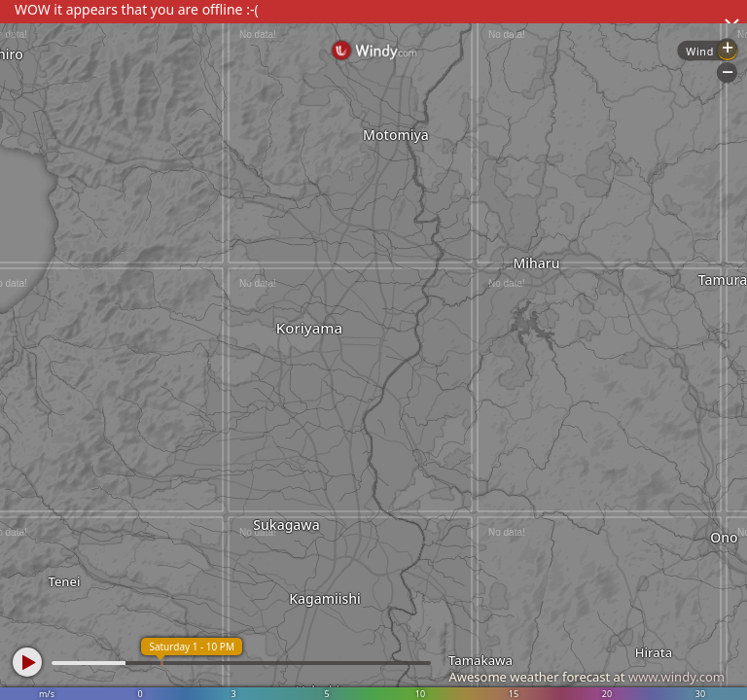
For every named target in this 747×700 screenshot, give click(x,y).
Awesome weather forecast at (587, 677)
